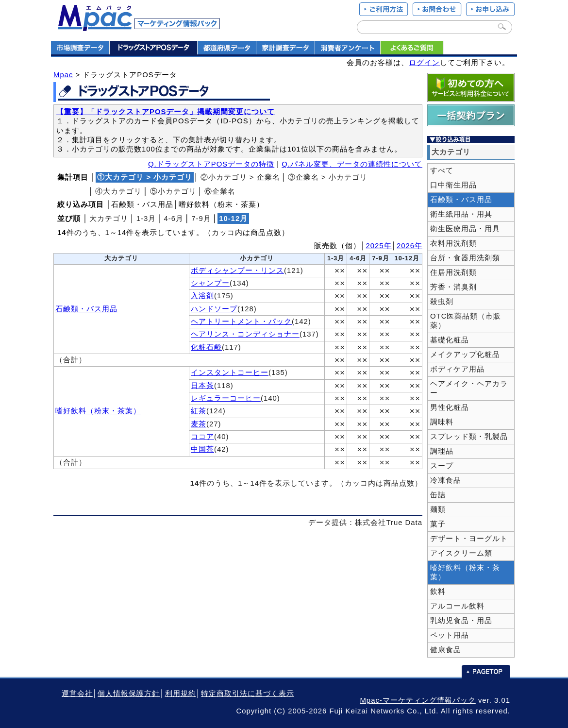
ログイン (424, 63)
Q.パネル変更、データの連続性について (352, 164)
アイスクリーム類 (461, 553)
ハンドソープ (214, 309)
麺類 (438, 509)
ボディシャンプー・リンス (237, 271)
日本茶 (202, 386)
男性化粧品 (450, 407)
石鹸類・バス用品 (86, 309)
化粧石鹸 (206, 347)
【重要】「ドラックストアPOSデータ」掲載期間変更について (166, 112)
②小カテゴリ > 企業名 (240, 177)
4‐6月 (174, 219)
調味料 (442, 422)
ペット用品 (450, 635)
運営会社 (77, 694)
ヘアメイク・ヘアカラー (469, 388)
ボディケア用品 (457, 369)
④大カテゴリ (118, 191)
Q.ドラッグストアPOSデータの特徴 (211, 164)
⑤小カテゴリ (173, 191)
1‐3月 (146, 219)
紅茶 (199, 411)
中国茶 (202, 449)
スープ (442, 466)
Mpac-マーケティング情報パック (418, 700)
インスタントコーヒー (230, 372)
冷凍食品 (446, 480)
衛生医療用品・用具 (465, 229)
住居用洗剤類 (453, 272)
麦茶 (199, 424)
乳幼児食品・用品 (461, 621)
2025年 (379, 246)
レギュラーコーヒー (226, 398)
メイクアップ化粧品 (465, 355)
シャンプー (210, 283)
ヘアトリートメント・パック (241, 322)
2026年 (409, 246)
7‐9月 (201, 219)
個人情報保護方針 (129, 694)
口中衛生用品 (453, 185)
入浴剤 (202, 296)
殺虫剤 (442, 302)
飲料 (438, 592)
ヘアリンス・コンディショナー (245, 334)
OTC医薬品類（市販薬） (466, 321)
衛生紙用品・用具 (461, 214)
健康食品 (446, 650)
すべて (442, 170)
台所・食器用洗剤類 (465, 258)
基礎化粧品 (450, 340)
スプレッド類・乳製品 (469, 437)
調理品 (442, 451)
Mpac (63, 75)
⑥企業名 (220, 191)
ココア (202, 437)
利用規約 (181, 694)
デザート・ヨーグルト (469, 539)
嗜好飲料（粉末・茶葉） (98, 411)
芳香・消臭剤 (453, 287)
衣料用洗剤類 (453, 243)
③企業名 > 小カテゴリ (328, 177)
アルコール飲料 (457, 606)
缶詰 (438, 495)
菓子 (438, 524)
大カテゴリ (109, 219)
